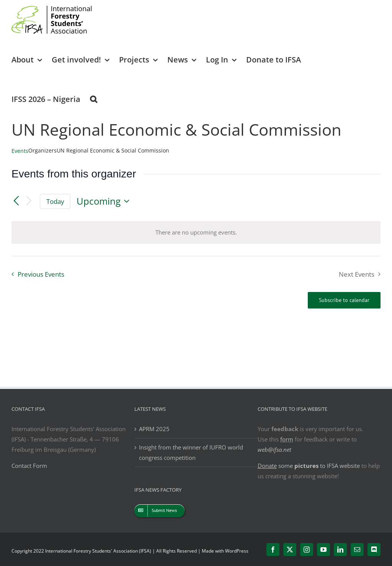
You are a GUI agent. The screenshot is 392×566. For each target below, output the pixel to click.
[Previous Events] (16, 201)
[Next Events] (29, 201)
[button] (94, 99)
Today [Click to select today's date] (55, 201)
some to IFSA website (309, 466)
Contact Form (29, 466)
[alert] (196, 232)
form (287, 439)
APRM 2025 (154, 429)
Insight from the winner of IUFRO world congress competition (191, 452)
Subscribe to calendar (344, 300)
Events (20, 151)
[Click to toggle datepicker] (105, 201)
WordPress (237, 551)
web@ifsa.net (274, 450)
